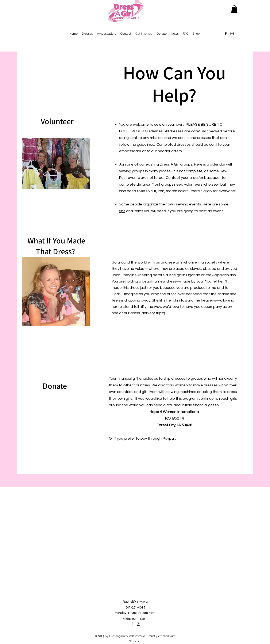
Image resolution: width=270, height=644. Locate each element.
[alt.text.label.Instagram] (232, 34)
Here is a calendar (210, 164)
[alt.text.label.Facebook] (226, 34)
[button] (234, 9)
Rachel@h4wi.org (135, 602)
